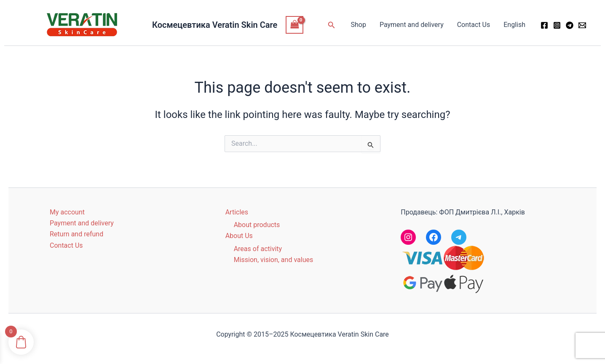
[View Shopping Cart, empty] (294, 25)
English (514, 25)
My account (67, 212)
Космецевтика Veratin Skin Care (215, 25)
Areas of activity (258, 249)
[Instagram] (557, 25)
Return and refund (76, 234)
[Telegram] (570, 25)
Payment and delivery (412, 25)
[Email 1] (582, 25)
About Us (239, 236)
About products (257, 225)
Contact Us (474, 25)
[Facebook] (544, 25)
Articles (237, 212)
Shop (358, 25)
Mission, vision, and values (274, 260)
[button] (332, 25)
